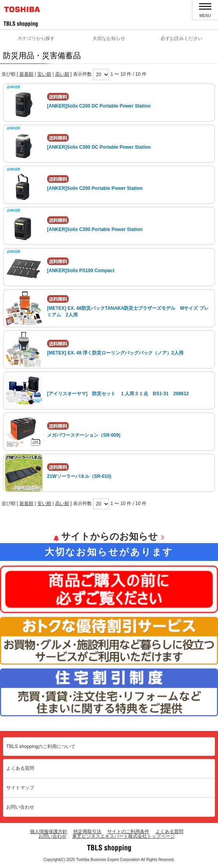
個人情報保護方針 (49, 832)
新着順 (26, 74)
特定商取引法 (87, 832)
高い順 (62, 74)
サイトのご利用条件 (128, 832)
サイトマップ (20, 788)
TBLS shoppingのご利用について (41, 746)
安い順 (44, 74)
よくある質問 (20, 768)
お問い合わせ (20, 807)
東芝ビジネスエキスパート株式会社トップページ (124, 836)
